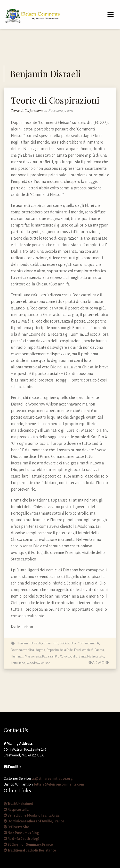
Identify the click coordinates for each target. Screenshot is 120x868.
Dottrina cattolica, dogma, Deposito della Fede (42, 650)
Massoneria (33, 656)
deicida (64, 643)
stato (101, 656)
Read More (98, 663)
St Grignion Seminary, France (28, 844)
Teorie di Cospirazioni (55, 100)
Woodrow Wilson (38, 663)
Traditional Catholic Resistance (30, 850)
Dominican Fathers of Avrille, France (34, 821)
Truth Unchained (18, 804)
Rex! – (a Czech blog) (21, 839)
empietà (88, 650)
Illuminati (17, 656)
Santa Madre (87, 656)
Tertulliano (18, 663)
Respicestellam (18, 810)
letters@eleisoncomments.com (59, 784)
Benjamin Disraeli (29, 643)
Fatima (99, 650)
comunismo (50, 643)
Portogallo (70, 656)
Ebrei (77, 650)
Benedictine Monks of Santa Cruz (32, 815)
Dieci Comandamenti (85, 643)
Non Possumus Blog (21, 833)
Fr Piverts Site (16, 827)
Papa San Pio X (52, 656)
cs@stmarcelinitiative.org (52, 779)
